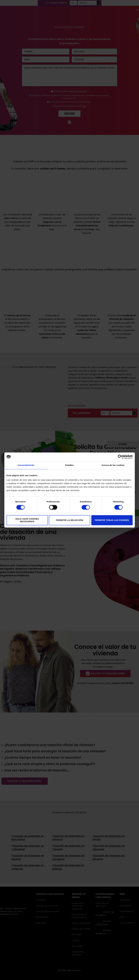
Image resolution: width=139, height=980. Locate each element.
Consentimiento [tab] (26, 465)
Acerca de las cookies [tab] (113, 465)
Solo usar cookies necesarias (27, 520)
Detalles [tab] (69, 465)
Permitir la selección (69, 520)
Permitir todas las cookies (112, 520)
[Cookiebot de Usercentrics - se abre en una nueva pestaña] (120, 457)
